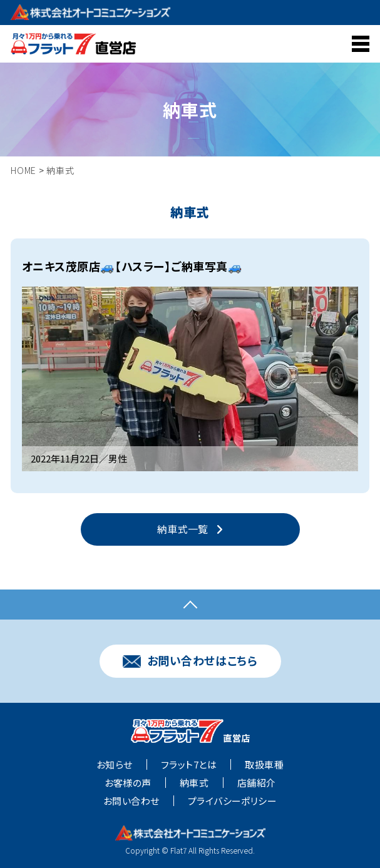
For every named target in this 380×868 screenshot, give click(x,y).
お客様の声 (128, 784)
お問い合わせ (131, 802)
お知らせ (115, 765)
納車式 (194, 784)
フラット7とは (189, 765)
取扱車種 (264, 765)
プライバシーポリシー (233, 802)
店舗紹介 (257, 784)
